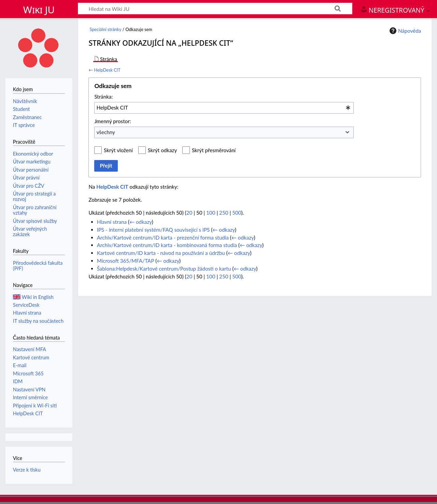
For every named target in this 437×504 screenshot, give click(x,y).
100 (211, 213)
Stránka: (103, 97)
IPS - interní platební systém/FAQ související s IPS (153, 230)
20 (189, 213)
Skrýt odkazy (163, 150)
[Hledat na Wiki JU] (215, 9)
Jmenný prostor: (112, 121)
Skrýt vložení (118, 150)
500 (237, 213)
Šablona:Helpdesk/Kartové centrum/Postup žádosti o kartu (164, 269)
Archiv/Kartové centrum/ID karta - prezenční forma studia (163, 237)
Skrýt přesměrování (214, 150)
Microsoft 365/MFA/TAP (126, 261)
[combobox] (224, 108)
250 (224, 213)
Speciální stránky (106, 30)
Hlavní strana (112, 222)
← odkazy (141, 222)
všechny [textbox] (106, 132)
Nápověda (405, 31)
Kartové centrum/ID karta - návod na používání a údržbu (161, 253)
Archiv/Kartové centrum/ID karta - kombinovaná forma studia (167, 245)
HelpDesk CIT (107, 70)
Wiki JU (39, 10)
